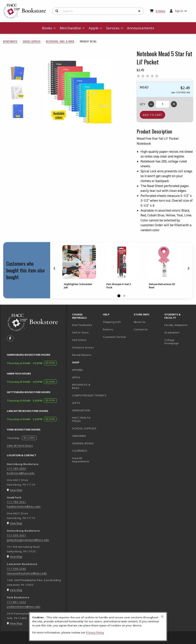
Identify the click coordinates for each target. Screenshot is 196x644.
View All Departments (81, 460)
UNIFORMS (79, 436)
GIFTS (76, 403)
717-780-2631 (16, 502)
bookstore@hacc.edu (21, 473)
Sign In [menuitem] (179, 11)
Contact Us (141, 329)
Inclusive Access (83, 347)
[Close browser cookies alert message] (162, 616)
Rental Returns (82, 355)
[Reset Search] (139, 11)
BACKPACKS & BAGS (81, 386)
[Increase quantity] (174, 104)
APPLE (76, 377)
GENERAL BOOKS (83, 443)
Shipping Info (112, 322)
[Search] (57, 11)
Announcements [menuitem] (141, 28)
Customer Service (115, 337)
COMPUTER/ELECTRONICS (86, 395)
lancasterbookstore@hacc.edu (27, 573)
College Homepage (178, 342)
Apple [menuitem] (94, 28)
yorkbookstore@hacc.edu (24, 607)
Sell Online (79, 340)
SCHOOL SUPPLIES (84, 428)
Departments (10, 41)
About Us (140, 322)
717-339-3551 (16, 535)
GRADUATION (81, 410)
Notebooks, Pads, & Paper (60, 41)
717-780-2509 (16, 468)
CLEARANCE (80, 451)
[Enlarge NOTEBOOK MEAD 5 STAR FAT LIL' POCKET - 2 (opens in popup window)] (18, 92)
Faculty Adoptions (176, 325)
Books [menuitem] (47, 28)
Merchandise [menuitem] (70, 28)
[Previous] (55, 268)
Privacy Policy (95, 632)
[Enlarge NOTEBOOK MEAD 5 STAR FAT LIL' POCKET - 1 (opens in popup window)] (18, 73)
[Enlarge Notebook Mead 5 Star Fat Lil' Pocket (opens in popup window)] (80, 92)
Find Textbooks (82, 325)
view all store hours (20, 445)
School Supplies (32, 41)
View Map (16, 490)
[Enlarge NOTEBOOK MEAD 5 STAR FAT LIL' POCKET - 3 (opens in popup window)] (18, 111)
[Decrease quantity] (151, 104)
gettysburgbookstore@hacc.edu (28, 540)
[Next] (188, 268)
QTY (142, 104)
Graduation (172, 332)
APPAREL (78, 370)
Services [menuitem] (113, 28)
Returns (108, 329)
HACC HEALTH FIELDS (81, 419)
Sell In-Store (80, 332)
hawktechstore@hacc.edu (24, 506)
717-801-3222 (16, 602)
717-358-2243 (16, 569)
